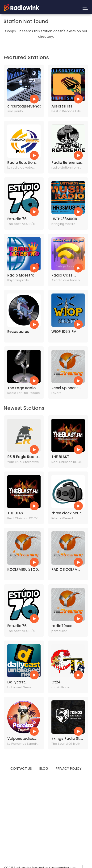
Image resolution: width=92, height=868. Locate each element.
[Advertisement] (44, 818)
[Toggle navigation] (84, 8)
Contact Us (21, 769)
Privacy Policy (69, 769)
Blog (44, 769)
